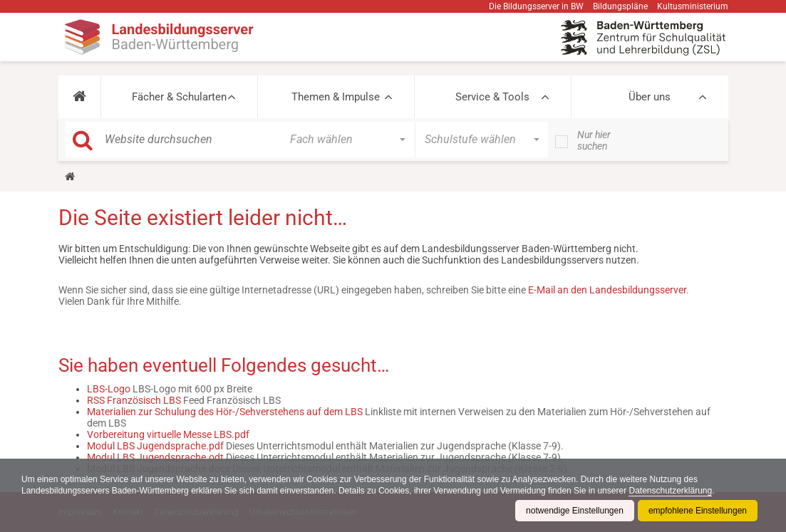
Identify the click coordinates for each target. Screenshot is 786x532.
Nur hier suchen (594, 140)
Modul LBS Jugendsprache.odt (155, 457)
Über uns (650, 97)
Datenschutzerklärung (670, 491)
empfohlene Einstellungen (698, 511)
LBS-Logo (109, 389)
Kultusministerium (693, 6)
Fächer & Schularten (179, 97)
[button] (79, 97)
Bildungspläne (620, 6)
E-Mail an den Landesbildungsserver (607, 290)
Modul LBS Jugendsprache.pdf (155, 446)
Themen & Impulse (336, 97)
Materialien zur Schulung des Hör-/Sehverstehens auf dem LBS (225, 412)
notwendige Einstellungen (575, 511)
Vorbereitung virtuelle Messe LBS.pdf (168, 434)
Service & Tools (492, 97)
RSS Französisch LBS (134, 400)
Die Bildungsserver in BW (536, 6)
